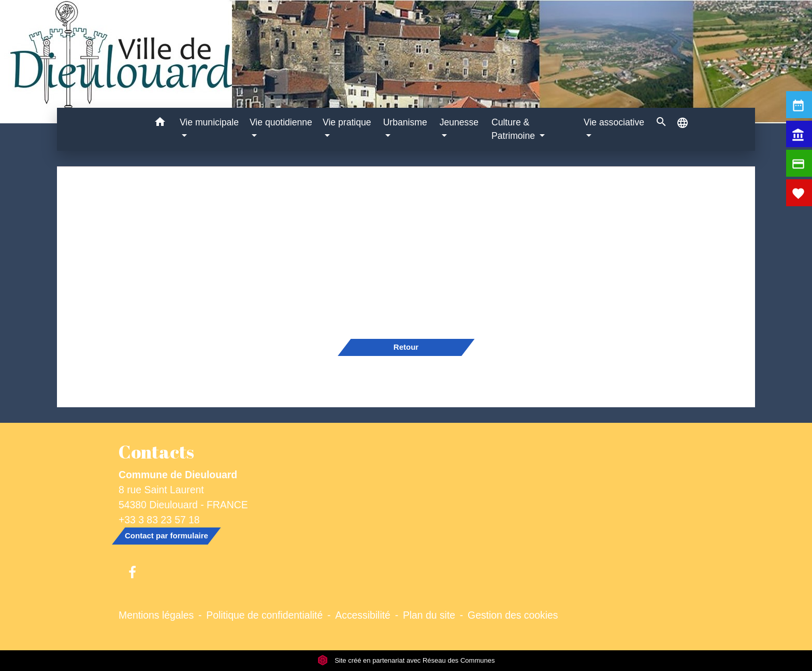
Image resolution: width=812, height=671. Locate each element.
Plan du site (429, 615)
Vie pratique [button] (347, 122)
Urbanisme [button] (405, 122)
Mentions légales (156, 615)
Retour (406, 347)
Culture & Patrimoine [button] (514, 129)
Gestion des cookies (513, 615)
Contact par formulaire (166, 536)
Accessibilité (363, 615)
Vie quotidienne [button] (281, 122)
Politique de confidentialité (264, 615)
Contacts (156, 452)
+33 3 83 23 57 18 (159, 520)
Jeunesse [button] (459, 122)
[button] (160, 124)
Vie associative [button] (614, 122)
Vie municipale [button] (209, 122)
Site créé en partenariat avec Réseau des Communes (406, 660)
